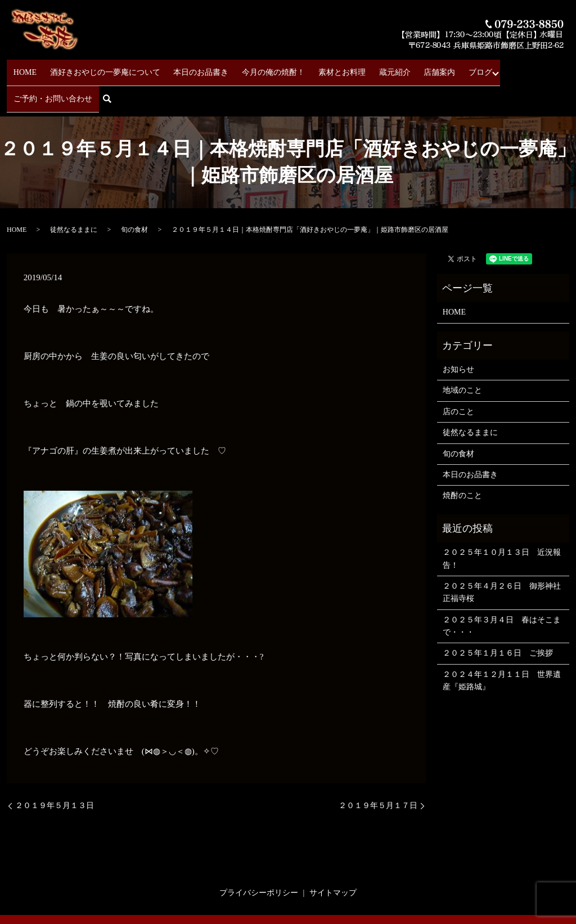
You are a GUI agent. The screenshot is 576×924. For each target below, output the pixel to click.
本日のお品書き (196, 68)
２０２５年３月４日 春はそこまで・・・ (502, 591)
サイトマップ (333, 858)
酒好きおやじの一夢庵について (109, 68)
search (551, 68)
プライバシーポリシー (259, 858)
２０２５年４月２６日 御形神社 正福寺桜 (503, 557)
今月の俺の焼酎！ (260, 68)
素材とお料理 (320, 68)
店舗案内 (400, 68)
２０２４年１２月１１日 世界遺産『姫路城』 (502, 646)
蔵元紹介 (364, 68)
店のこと (458, 377)
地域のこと (462, 355)
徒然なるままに (74, 195)
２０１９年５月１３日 (55, 771)
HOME (37, 68)
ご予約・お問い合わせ (494, 68)
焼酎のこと (462, 461)
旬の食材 (134, 195)
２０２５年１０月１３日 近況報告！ (502, 524)
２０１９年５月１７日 (378, 771)
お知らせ (458, 335)
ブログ (433, 68)
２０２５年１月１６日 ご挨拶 (498, 618)
